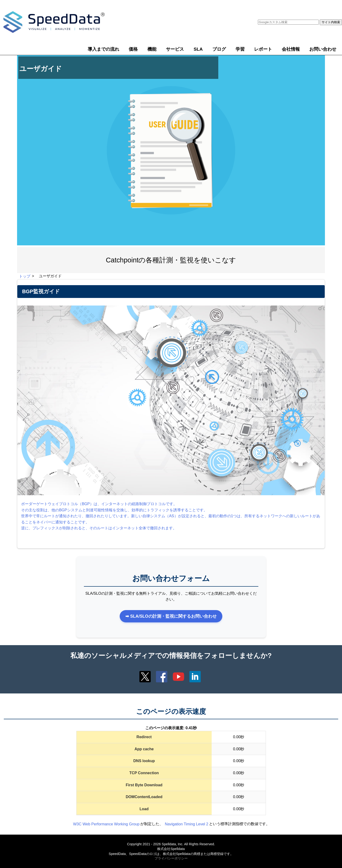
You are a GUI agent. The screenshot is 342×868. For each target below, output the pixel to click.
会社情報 (291, 49)
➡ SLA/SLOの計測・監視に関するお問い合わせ (171, 616)
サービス (175, 49)
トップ (25, 276)
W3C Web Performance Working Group (106, 824)
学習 (240, 49)
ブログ (219, 49)
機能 (152, 49)
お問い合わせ (323, 49)
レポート (263, 49)
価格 (133, 49)
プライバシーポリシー (171, 859)
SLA (198, 49)
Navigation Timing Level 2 (187, 824)
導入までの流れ (103, 49)
